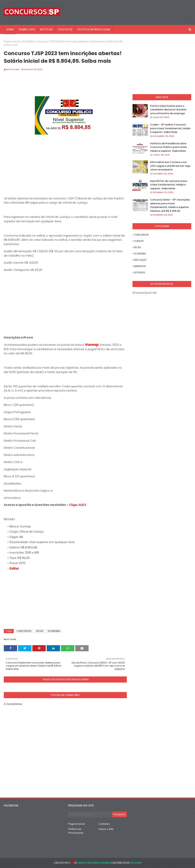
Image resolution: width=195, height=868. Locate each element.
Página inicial (12, 41)
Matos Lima (13, 69)
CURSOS (139, 241)
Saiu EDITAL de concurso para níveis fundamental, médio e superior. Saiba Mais (169, 185)
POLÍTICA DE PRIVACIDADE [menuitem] (94, 29)
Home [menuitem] (10, 29)
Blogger (136, 863)
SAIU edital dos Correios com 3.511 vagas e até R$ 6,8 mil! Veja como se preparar (170, 166)
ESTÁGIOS (139, 272)
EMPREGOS (140, 266)
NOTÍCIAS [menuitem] (46, 29)
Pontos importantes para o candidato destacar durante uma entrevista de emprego (168, 110)
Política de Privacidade (76, 831)
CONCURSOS (24, 631)
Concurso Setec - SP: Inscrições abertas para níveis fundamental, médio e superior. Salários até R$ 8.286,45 (170, 205)
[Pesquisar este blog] (90, 814)
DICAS (40, 631)
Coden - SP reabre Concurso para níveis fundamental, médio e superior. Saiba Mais (170, 128)
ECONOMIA (28, 41)
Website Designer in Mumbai (94, 863)
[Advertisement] (65, 170)
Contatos (104, 824)
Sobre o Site (106, 829)
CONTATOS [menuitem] (65, 29)
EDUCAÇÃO (140, 260)
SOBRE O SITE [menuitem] (27, 29)
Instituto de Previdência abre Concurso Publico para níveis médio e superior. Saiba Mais (168, 147)
